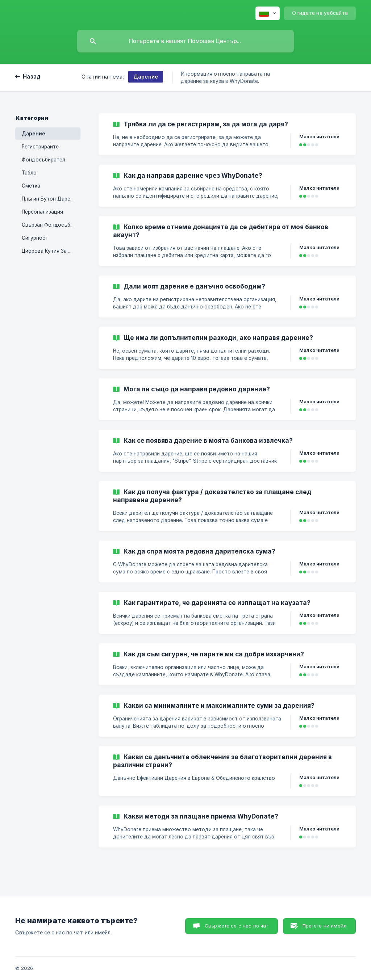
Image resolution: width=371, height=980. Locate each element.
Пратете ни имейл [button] (324, 926)
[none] (268, 13)
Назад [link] (32, 77)
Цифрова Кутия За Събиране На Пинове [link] (51, 251)
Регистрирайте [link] (40, 147)
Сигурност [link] (35, 238)
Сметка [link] (31, 186)
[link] (227, 134)
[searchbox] (185, 41)
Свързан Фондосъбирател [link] (51, 225)
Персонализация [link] (42, 212)
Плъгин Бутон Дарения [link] (50, 199)
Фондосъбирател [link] (43, 160)
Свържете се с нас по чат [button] (237, 926)
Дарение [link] (34, 134)
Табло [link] (29, 173)
